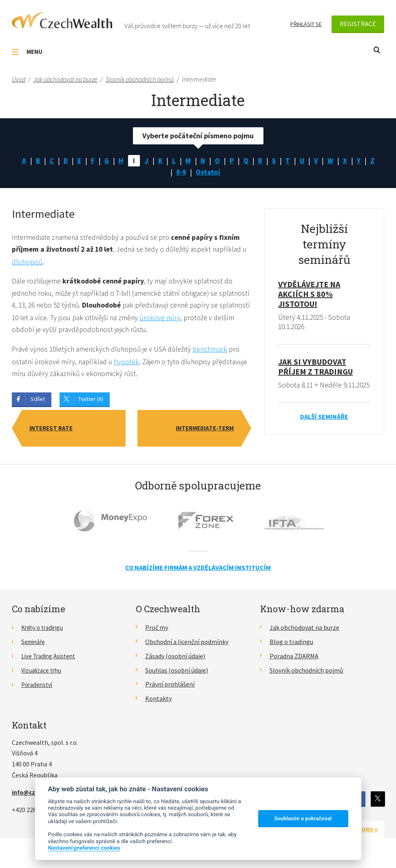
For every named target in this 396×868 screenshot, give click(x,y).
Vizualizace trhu (43, 673)
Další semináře (324, 428)
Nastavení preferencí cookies (84, 848)
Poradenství (38, 687)
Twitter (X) (91, 402)
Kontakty (158, 701)
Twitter (377, 801)
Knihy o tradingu (44, 630)
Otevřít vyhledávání (377, 50)
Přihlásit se (306, 24)
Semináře (34, 644)
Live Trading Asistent (51, 659)
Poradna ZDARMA (294, 659)
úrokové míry (205, 320)
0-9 (181, 173)
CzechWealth (62, 20)
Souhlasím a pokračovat (303, 818)
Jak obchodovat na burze (304, 630)
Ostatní (208, 173)
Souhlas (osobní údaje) (177, 673)
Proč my (157, 630)
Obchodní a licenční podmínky (187, 644)
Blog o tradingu (291, 644)
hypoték (129, 364)
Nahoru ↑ (365, 832)
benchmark (214, 352)
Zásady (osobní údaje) (175, 659)
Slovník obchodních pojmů (306, 673)
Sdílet (38, 402)
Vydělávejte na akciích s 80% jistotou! (309, 296)
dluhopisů (33, 264)
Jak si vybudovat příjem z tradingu (315, 369)
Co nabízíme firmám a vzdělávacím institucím (198, 570)
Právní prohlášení (170, 687)
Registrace (358, 24)
